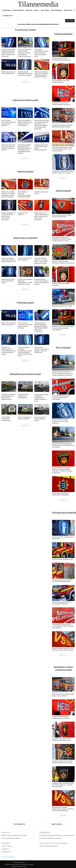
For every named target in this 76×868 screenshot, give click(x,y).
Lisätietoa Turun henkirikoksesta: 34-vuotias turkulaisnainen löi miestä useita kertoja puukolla (9, 351)
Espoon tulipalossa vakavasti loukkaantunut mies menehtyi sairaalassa (60, 421)
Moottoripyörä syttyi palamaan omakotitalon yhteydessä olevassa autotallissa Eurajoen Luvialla (62, 239)
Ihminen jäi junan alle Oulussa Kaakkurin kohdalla (40, 419)
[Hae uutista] (70, 21)
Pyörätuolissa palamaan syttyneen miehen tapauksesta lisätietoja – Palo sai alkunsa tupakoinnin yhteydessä (25, 53)
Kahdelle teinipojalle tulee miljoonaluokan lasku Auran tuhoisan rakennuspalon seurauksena (8, 216)
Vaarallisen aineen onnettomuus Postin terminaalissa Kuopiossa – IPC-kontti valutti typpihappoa (63, 785)
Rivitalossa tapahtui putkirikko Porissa (62, 559)
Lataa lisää (25, 82)
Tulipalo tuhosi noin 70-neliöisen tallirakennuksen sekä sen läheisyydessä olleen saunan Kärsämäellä (42, 216)
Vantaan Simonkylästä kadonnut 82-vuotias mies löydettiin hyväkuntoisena (9, 260)
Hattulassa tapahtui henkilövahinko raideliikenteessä (23, 396)
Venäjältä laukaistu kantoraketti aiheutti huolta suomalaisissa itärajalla (25, 74)
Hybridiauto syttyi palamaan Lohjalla (62, 306)
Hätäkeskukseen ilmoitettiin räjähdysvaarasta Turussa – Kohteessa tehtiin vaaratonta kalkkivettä (63, 809)
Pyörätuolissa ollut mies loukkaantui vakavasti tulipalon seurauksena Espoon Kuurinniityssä (63, 445)
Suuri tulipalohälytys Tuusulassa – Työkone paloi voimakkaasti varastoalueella (61, 397)
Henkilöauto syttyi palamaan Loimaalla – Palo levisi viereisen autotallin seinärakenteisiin (63, 328)
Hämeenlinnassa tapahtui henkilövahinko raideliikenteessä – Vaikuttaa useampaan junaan (41, 397)
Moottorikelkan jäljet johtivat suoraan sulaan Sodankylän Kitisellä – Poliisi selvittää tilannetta (62, 149)
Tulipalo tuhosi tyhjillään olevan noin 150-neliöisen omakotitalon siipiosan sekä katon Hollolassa (41, 74)
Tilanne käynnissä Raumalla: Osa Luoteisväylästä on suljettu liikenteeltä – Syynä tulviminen (63, 626)
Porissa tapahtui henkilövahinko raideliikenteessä (6, 419)
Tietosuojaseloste (8, 856)
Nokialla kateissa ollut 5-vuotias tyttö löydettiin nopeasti (8, 281)
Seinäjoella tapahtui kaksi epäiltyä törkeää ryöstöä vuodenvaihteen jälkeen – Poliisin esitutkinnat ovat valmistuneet (8, 53)
